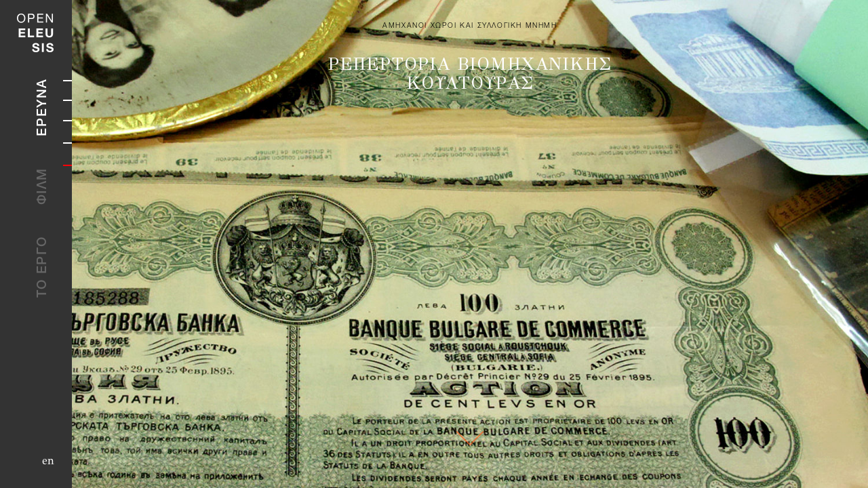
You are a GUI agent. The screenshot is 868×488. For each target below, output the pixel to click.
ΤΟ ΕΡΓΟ (43, 267)
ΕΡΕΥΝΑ (43, 107)
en (48, 461)
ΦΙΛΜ (43, 186)
